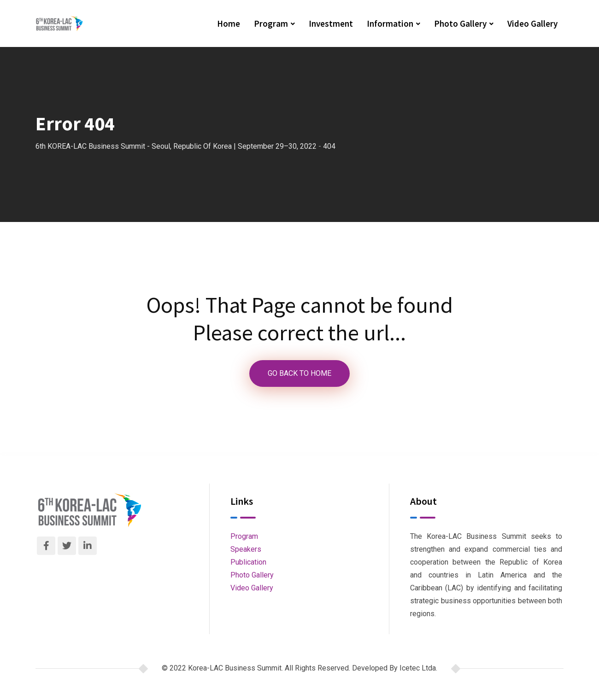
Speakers (246, 549)
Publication (248, 562)
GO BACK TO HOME (299, 373)
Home (229, 23)
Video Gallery (532, 23)
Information (390, 23)
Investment (331, 23)
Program (271, 23)
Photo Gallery (460, 23)
